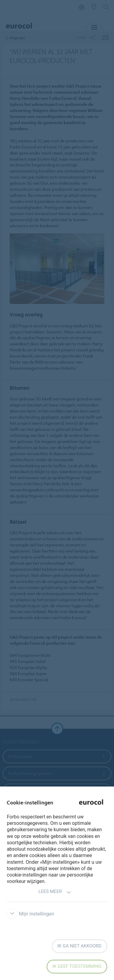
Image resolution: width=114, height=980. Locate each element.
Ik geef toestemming (77, 966)
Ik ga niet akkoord (79, 946)
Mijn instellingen (30, 914)
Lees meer (55, 892)
